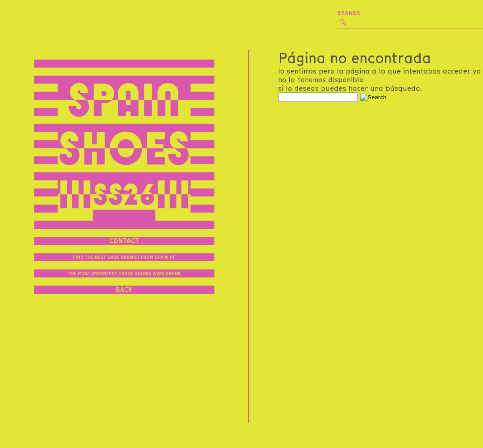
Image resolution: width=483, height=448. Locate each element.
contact (124, 241)
